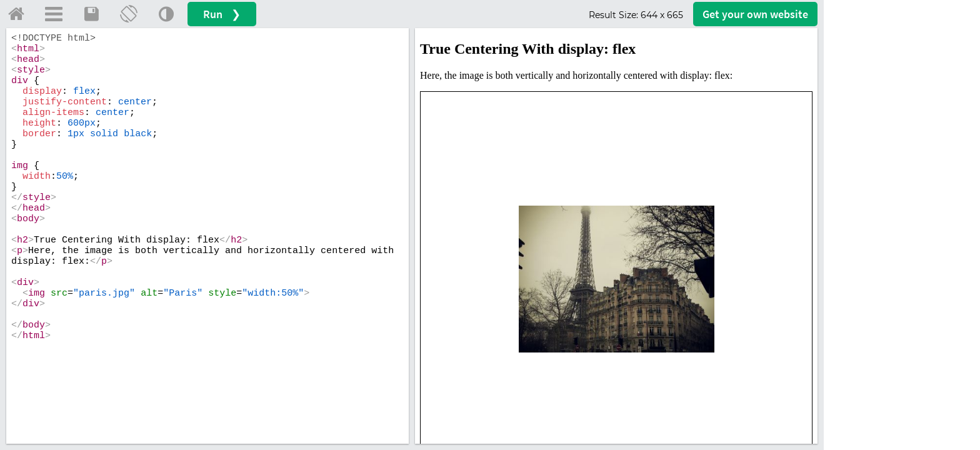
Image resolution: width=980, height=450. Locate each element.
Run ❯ (222, 14)
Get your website (755, 14)
